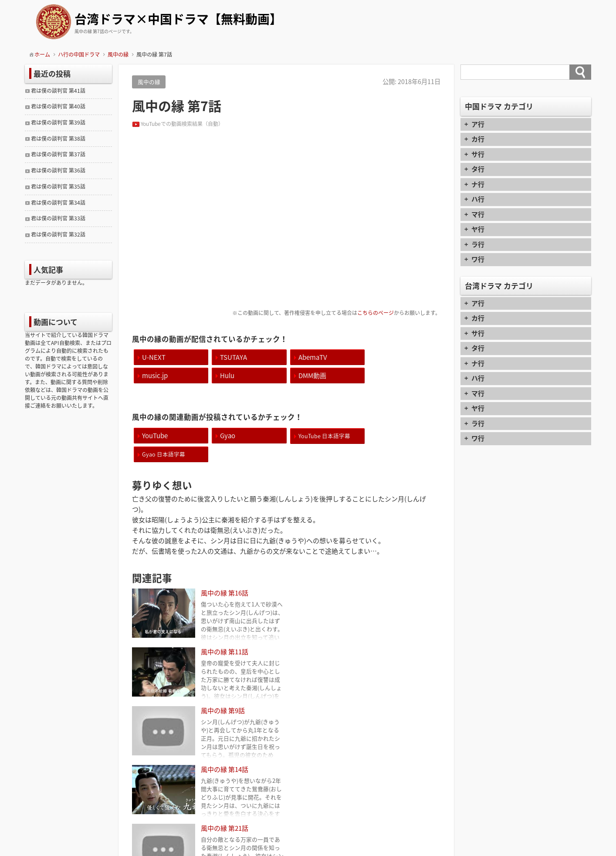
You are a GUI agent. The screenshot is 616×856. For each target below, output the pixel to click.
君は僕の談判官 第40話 (58, 106)
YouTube (155, 435)
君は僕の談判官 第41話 (58, 91)
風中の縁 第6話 (161, 759)
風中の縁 (149, 82)
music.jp (386, 357)
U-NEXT (154, 357)
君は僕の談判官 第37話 (58, 154)
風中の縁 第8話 (411, 759)
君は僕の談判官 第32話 (58, 234)
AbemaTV (311, 357)
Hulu (149, 375)
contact (308, 817)
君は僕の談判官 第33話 (58, 218)
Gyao (227, 435)
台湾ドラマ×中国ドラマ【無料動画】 (178, 20)
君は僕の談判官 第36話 (58, 170)
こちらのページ (376, 313)
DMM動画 (233, 375)
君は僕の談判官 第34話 (58, 203)
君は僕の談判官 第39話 (58, 122)
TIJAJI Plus (321, 849)
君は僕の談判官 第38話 (58, 139)
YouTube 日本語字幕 (322, 435)
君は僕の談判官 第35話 (58, 186)
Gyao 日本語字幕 (395, 435)
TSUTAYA (233, 357)
